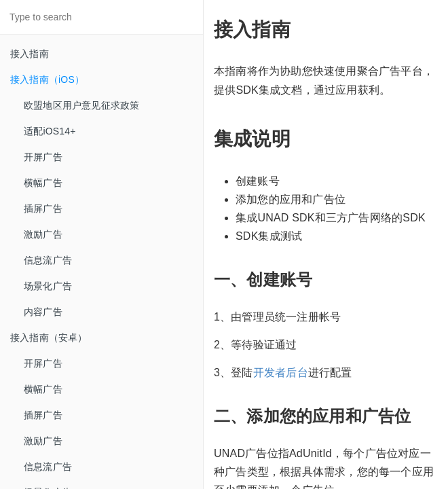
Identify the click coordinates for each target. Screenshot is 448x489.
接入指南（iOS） (47, 79)
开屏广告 (43, 157)
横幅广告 (43, 183)
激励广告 (43, 234)
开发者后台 (281, 373)
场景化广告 (48, 286)
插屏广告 (43, 209)
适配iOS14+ (50, 131)
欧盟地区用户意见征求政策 (81, 105)
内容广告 (43, 312)
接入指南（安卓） (49, 338)
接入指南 (30, 54)
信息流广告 (48, 260)
